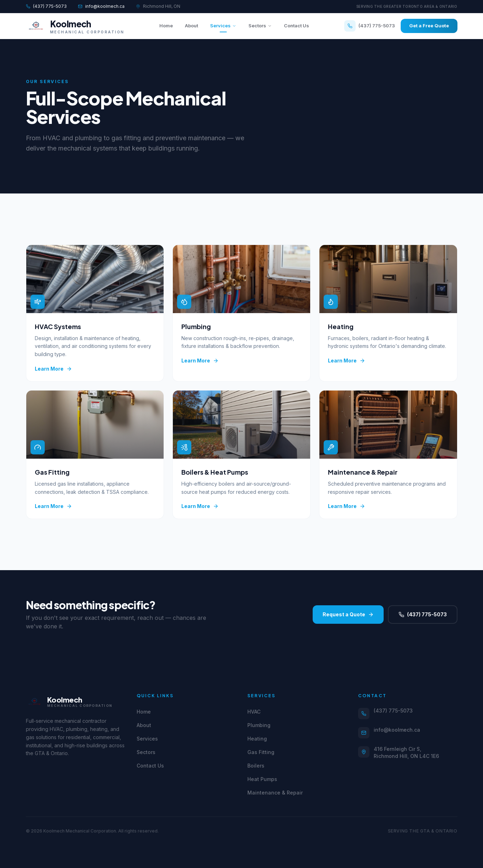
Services (223, 28)
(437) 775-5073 (46, 6)
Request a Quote (348, 614)
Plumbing (259, 725)
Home (166, 26)
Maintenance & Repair (275, 793)
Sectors (260, 26)
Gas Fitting (261, 752)
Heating (257, 739)
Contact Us (297, 26)
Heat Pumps (262, 779)
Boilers (256, 766)
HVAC (254, 712)
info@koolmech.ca (101, 6)
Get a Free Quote (429, 26)
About (191, 26)
